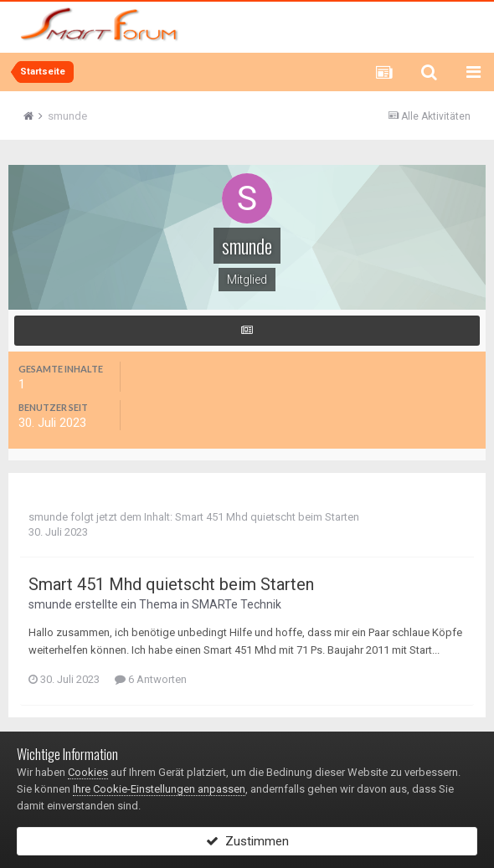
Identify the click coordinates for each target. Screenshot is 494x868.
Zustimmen (247, 841)
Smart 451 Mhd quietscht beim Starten (267, 517)
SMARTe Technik (237, 604)
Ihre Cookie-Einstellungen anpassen (159, 789)
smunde (48, 517)
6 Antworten (151, 679)
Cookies (88, 772)
